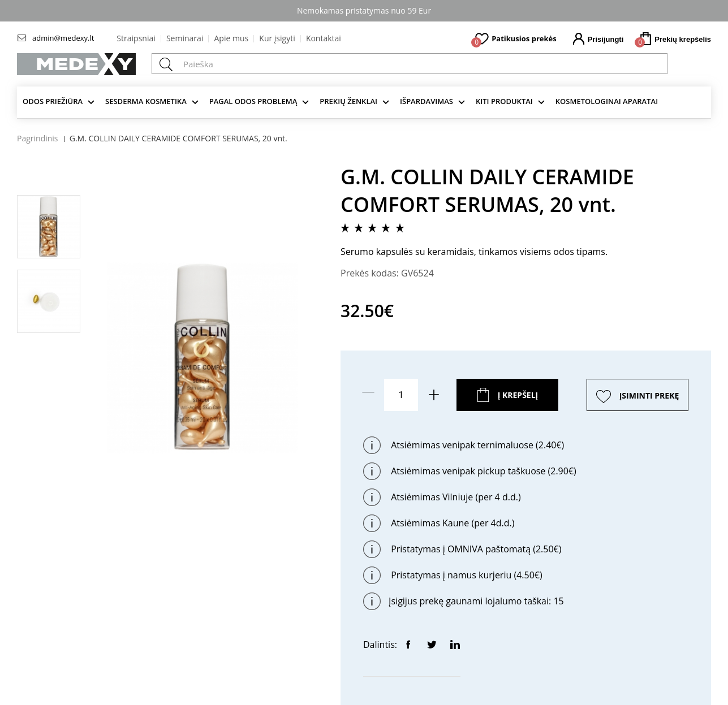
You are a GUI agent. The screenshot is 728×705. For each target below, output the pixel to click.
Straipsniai (136, 38)
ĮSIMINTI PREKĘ (649, 395)
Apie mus (231, 38)
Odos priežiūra (53, 101)
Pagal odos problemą (253, 101)
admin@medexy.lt (63, 38)
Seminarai (185, 38)
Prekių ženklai (348, 101)
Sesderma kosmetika (146, 101)
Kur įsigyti (277, 38)
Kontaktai (324, 38)
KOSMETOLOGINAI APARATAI (607, 101)
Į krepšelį (518, 395)
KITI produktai (504, 101)
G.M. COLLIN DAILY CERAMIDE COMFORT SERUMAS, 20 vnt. (178, 138)
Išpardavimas (427, 101)
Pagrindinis (38, 138)
